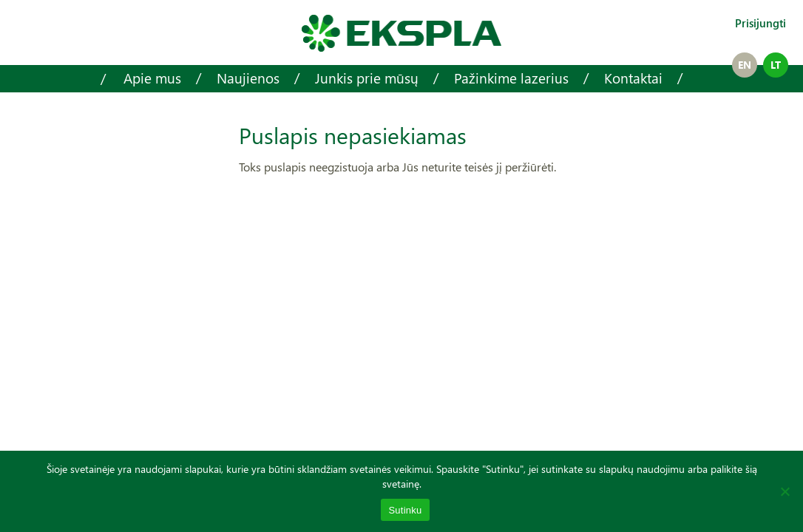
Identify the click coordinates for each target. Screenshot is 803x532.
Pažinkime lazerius (511, 78)
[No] (785, 491)
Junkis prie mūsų (367, 78)
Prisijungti (760, 23)
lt (776, 65)
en (745, 65)
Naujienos (248, 78)
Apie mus (152, 78)
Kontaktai (633, 78)
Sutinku (405, 510)
